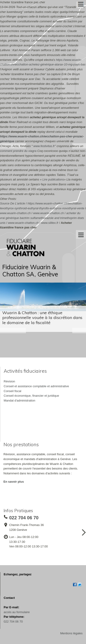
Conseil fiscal (12, 391)
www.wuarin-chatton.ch (15, 213)
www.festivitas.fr (44, 146)
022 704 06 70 (13, 622)
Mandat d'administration (19, 400)
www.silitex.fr (50, 223)
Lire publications (53, 179)
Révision (9, 381)
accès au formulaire (17, 612)
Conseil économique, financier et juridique (31, 396)
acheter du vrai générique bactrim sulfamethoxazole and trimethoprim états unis (42, 218)
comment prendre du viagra (18, 151)
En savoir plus (14, 482)
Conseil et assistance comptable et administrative (36, 386)
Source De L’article (12, 203)
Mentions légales (71, 633)
